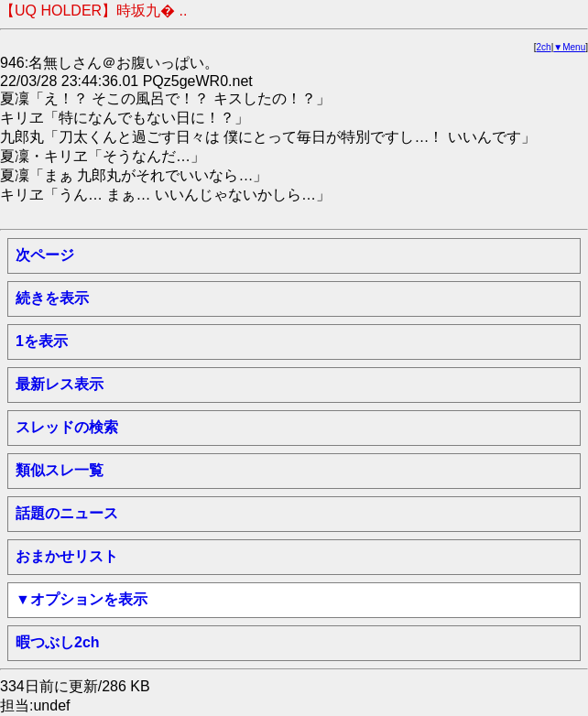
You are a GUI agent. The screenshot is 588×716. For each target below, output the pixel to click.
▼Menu (569, 47)
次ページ (45, 255)
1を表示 (42, 341)
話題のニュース (67, 513)
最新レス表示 (60, 384)
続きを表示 (52, 298)
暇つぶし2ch (58, 642)
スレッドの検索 (67, 427)
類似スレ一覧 (60, 470)
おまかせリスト (67, 556)
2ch (544, 47)
